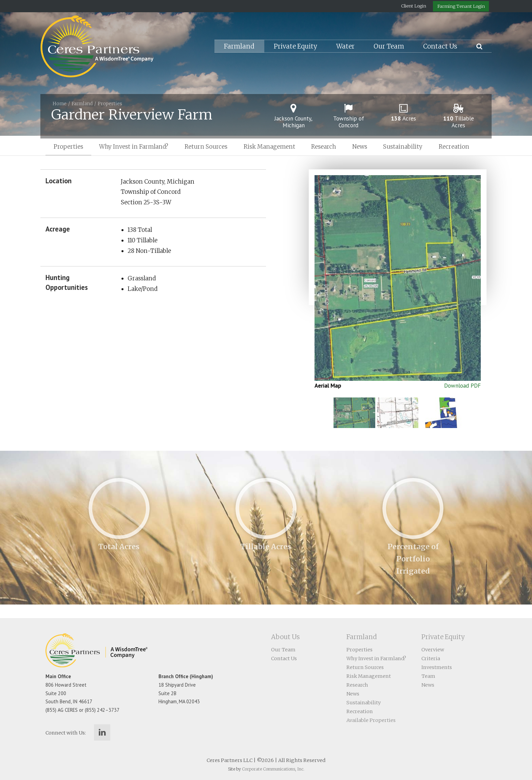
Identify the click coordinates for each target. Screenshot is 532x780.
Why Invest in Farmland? (134, 147)
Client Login (414, 6)
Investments (437, 667)
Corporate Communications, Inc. (273, 769)
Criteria (431, 658)
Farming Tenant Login (461, 6)
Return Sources (206, 147)
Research (324, 147)
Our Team (389, 46)
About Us (286, 637)
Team (428, 676)
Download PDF (462, 386)
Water (345, 46)
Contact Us (440, 46)
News (360, 147)
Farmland (239, 46)
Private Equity (296, 46)
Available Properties (371, 720)
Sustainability (403, 147)
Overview (433, 650)
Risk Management (269, 147)
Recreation (454, 147)
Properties (110, 104)
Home (60, 104)
